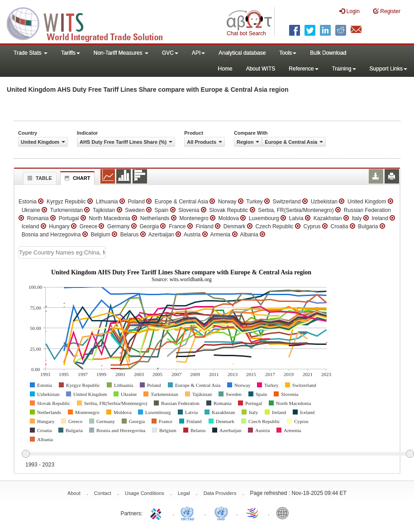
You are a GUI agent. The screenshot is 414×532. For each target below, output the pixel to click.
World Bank (285, 513)
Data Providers (220, 493)
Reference (303, 69)
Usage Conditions (145, 493)
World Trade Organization (253, 513)
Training (344, 69)
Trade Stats (31, 53)
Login (350, 11)
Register (387, 11)
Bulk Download (328, 53)
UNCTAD (189, 513)
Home (225, 69)
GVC (170, 53)
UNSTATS (221, 513)
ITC (157, 513)
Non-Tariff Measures (121, 53)
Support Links (388, 69)
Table (39, 178)
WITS (90, 23)
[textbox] (62, 252)
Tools (288, 53)
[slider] (218, 454)
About (74, 493)
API (198, 53)
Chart (76, 178)
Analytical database (242, 53)
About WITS (261, 69)
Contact (103, 493)
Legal (184, 493)
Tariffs (71, 53)
